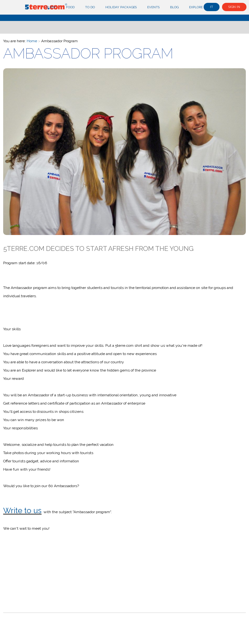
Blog (174, 7)
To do (90, 7)
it (212, 7)
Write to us (22, 510)
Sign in (234, 7)
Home (32, 41)
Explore (196, 7)
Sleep (51, 7)
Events (153, 7)
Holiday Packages (121, 7)
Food (70, 7)
